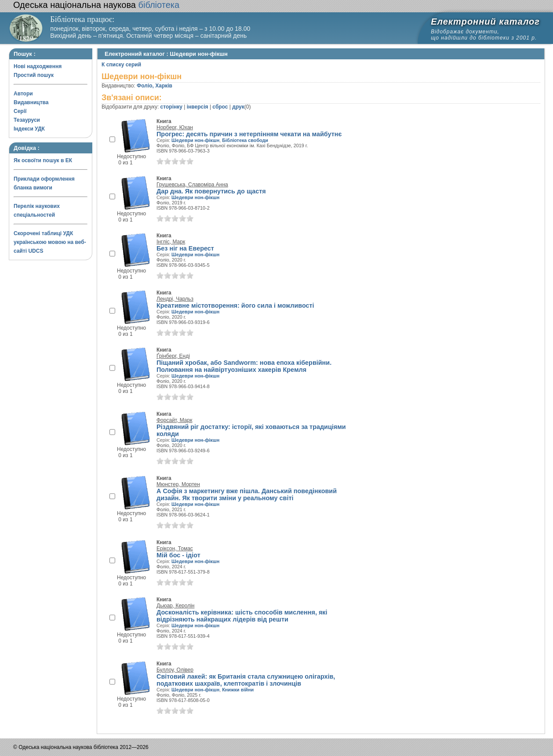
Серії (20, 111)
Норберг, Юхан (175, 127)
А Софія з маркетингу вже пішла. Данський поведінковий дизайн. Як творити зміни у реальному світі (247, 494)
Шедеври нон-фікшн (195, 140)
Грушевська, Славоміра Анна (192, 185)
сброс (220, 107)
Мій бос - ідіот (178, 555)
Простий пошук (34, 75)
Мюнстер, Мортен (178, 484)
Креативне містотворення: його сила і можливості (235, 305)
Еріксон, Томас (175, 549)
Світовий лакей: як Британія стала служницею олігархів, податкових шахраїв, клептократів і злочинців (246, 680)
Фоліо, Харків (155, 86)
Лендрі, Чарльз (175, 299)
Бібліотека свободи (245, 140)
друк (238, 107)
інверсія (198, 107)
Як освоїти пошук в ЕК (43, 160)
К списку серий (121, 65)
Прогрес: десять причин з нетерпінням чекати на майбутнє (249, 134)
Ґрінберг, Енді (173, 356)
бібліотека (96, 5)
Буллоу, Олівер (175, 670)
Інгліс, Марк (171, 242)
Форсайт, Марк (174, 420)
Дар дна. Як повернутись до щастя (211, 191)
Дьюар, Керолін (175, 606)
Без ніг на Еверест (185, 248)
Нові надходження (38, 66)
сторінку (171, 107)
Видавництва (31, 102)
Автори (23, 94)
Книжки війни (238, 690)
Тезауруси (27, 120)
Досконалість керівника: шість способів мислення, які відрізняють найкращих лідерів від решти (242, 616)
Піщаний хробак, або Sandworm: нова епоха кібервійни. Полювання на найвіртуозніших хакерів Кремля (244, 366)
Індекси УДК (29, 129)
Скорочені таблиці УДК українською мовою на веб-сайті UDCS (50, 242)
